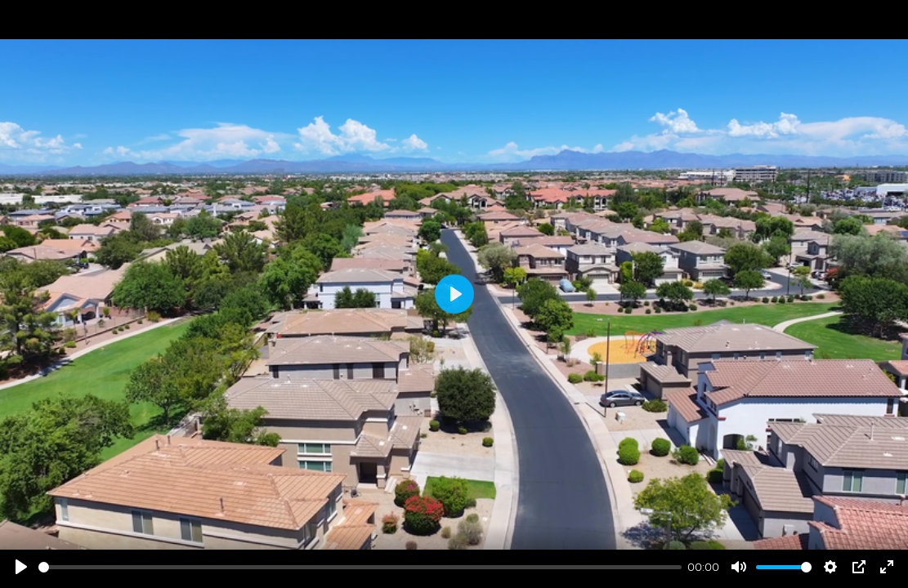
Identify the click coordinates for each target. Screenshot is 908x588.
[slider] (360, 567)
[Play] (21, 567)
